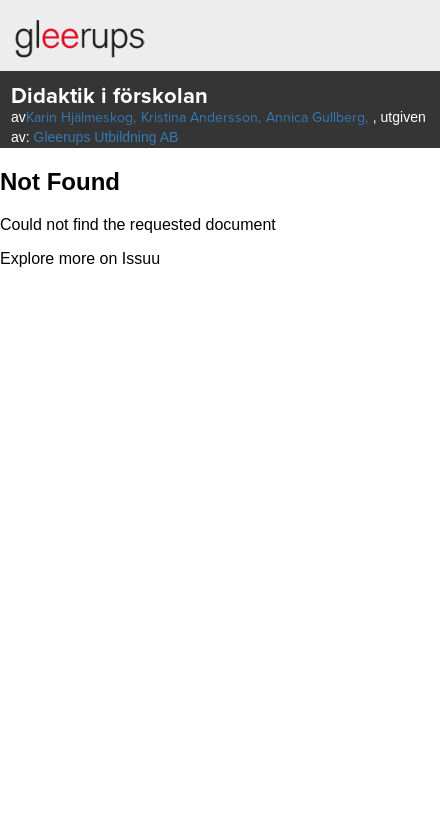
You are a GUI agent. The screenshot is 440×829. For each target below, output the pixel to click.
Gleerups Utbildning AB (106, 137)
